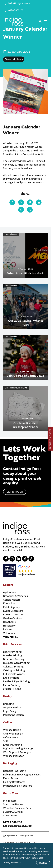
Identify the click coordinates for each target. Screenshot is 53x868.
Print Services (12, 644)
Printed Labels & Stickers (18, 786)
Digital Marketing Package (18, 749)
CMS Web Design (13, 734)
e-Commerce (11, 737)
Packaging (10, 763)
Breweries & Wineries (15, 596)
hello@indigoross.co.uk (20, 3)
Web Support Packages (17, 752)
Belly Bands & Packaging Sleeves (22, 775)
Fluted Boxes (11, 778)
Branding (8, 704)
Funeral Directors (13, 615)
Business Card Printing (16, 663)
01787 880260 (16, 10)
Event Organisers (13, 611)
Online (7, 722)
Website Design (12, 730)
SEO (6, 741)
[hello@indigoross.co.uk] (6, 3)
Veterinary (9, 633)
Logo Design (10, 711)
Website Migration (14, 756)
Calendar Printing (13, 667)
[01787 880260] (6, 10)
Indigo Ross (27, 836)
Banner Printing (12, 652)
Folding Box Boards (14, 782)
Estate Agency (11, 607)
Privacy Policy (23, 842)
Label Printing (11, 678)
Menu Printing (11, 685)
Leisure (7, 629)
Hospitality (9, 626)
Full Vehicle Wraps (14, 674)
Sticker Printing (12, 689)
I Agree (43, 863)
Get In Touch (12, 793)
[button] (40, 21)
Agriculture (10, 592)
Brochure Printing (14, 659)
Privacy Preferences (12, 863)
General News (14, 59)
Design (8, 696)
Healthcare (9, 622)
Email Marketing (13, 745)
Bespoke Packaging (15, 771)
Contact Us (9, 842)
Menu (46, 21)
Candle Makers (12, 600)
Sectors (8, 585)
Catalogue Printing (14, 670)
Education (9, 603)
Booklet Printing (13, 656)
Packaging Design (13, 715)
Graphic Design (12, 708)
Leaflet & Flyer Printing (16, 681)
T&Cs (35, 842)
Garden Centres (12, 618)
